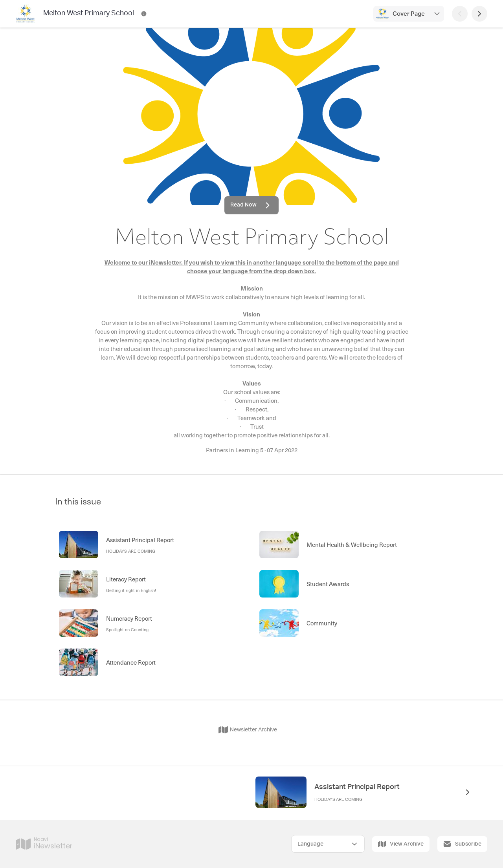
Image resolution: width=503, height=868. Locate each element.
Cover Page (409, 14)
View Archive (401, 844)
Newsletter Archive (248, 730)
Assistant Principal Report (357, 787)
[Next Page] (479, 14)
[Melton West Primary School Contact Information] (144, 14)
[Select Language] (328, 844)
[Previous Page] (460, 14)
